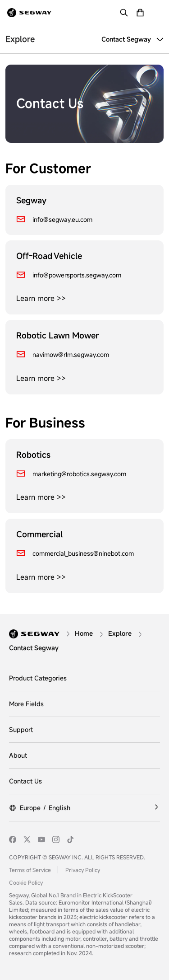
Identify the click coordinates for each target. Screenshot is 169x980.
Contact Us (25, 781)
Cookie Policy (26, 882)
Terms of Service (30, 870)
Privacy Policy (83, 870)
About (18, 755)
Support (21, 729)
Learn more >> (41, 298)
